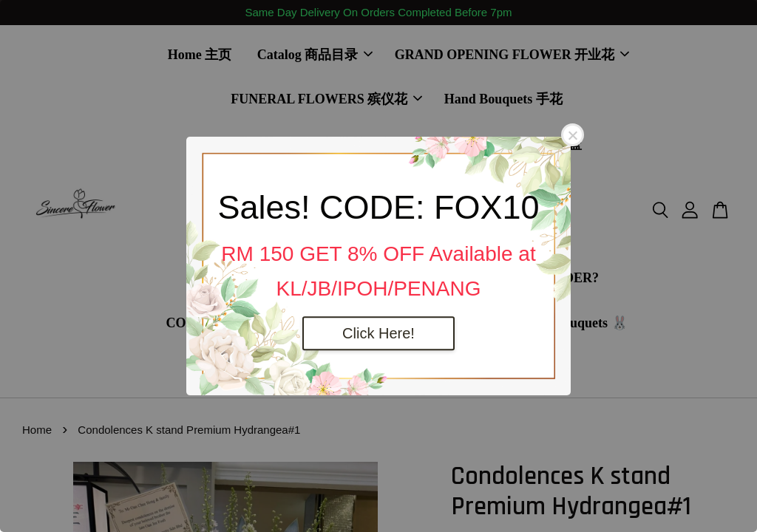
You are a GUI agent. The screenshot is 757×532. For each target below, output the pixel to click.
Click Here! (378, 333)
